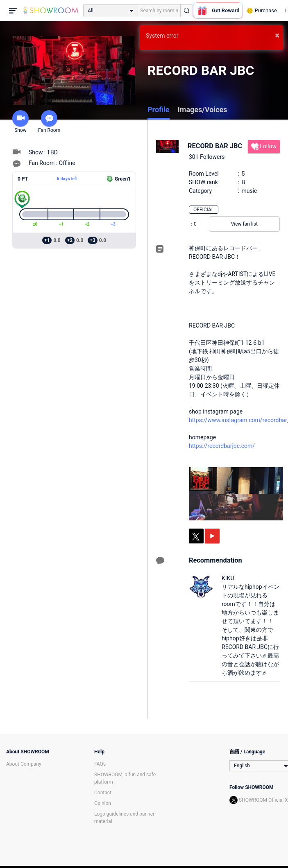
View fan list (244, 224)
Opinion (103, 803)
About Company (24, 764)
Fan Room (49, 122)
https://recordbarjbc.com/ (222, 446)
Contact (103, 793)
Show (20, 122)
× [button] (277, 35)
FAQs (100, 764)
